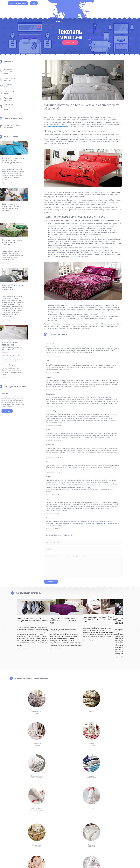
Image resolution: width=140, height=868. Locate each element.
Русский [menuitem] (60, 862)
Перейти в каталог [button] (18, 9)
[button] (70, 845)
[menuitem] (59, 862)
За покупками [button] (70, 42)
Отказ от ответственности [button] (38, 850)
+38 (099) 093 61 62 (124, 7)
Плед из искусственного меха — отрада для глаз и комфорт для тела (68, 621)
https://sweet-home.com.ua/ (108, 523)
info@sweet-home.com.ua (38, 822)
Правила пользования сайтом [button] (104, 850)
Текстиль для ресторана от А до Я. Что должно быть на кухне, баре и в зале (107, 619)
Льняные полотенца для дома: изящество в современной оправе (32, 620)
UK (34, 9)
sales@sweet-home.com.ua (100, 9)
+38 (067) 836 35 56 (124, 9)
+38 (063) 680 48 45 (124, 11)
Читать (16, 401)
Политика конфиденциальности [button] (70, 850)
